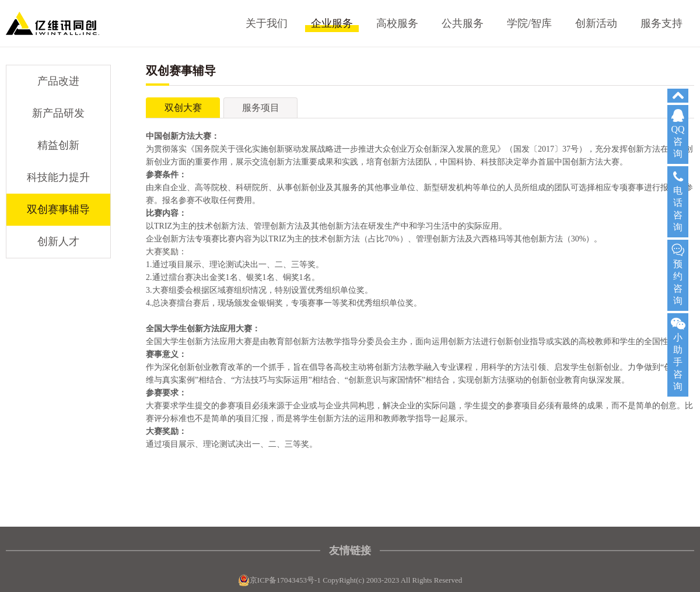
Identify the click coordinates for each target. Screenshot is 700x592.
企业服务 (332, 23)
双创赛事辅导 (58, 209)
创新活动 (596, 23)
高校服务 (397, 23)
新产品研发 (58, 113)
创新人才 (58, 241)
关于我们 (267, 23)
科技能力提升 (58, 177)
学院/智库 (529, 23)
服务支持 (661, 23)
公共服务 (463, 23)
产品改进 (58, 81)
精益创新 (58, 145)
